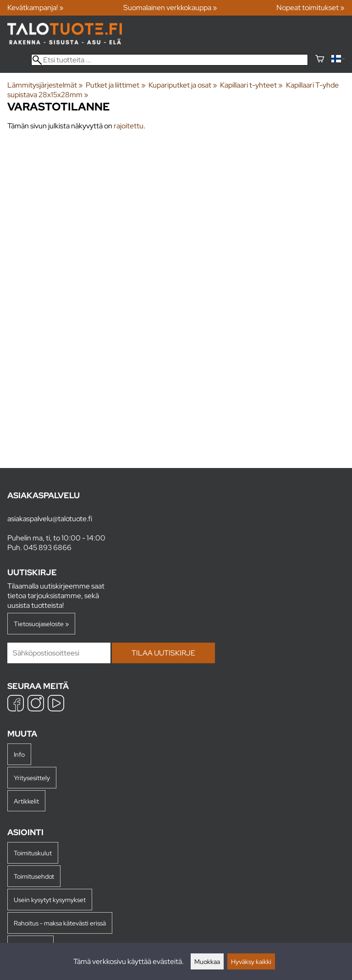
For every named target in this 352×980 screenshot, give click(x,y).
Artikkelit (26, 801)
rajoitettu (129, 126)
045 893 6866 (47, 548)
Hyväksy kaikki (251, 961)
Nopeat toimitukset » (311, 8)
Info (19, 754)
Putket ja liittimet (115, 85)
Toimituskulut (33, 853)
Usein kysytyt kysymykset (50, 900)
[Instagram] (36, 704)
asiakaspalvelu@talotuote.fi (50, 519)
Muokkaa (207, 961)
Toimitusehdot (34, 876)
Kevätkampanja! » (36, 8)
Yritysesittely (32, 778)
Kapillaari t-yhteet (251, 85)
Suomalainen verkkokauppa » (170, 8)
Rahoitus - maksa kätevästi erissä (60, 923)
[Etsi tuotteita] (170, 60)
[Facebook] (16, 704)
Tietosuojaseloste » (41, 624)
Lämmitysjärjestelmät (45, 85)
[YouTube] (56, 704)
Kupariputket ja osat (183, 85)
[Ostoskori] (320, 60)
